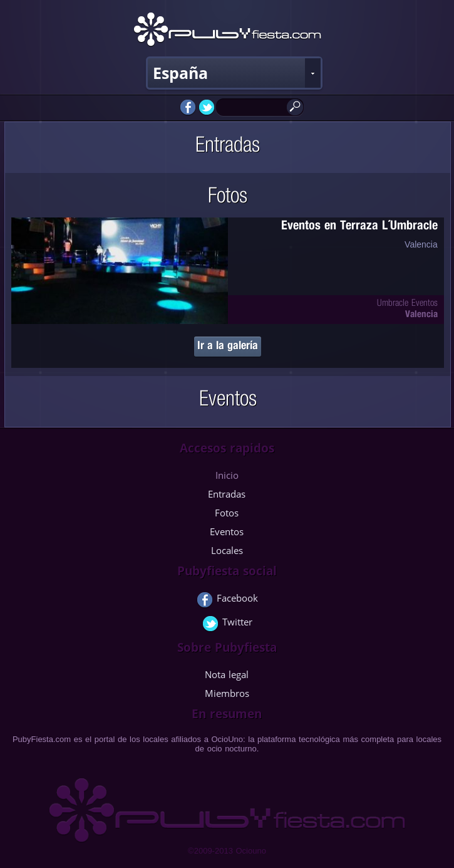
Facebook (227, 600)
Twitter (227, 624)
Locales (227, 550)
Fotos (227, 513)
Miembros (227, 693)
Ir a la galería (228, 347)
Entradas (227, 494)
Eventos (227, 531)
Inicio (227, 475)
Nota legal (227, 674)
